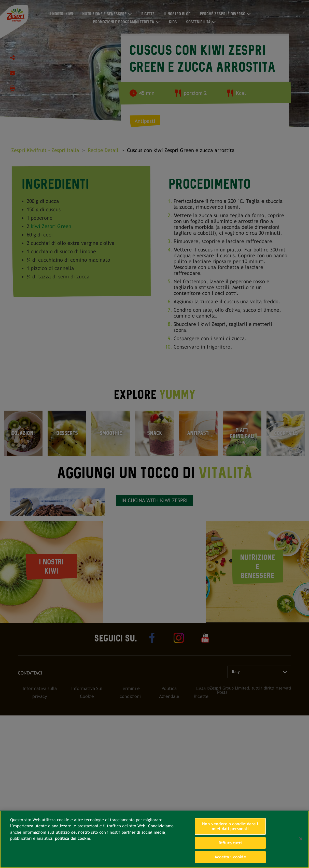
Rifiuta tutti (230, 843)
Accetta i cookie (230, 857)
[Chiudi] (301, 839)
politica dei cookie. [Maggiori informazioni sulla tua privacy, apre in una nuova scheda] (73, 838)
